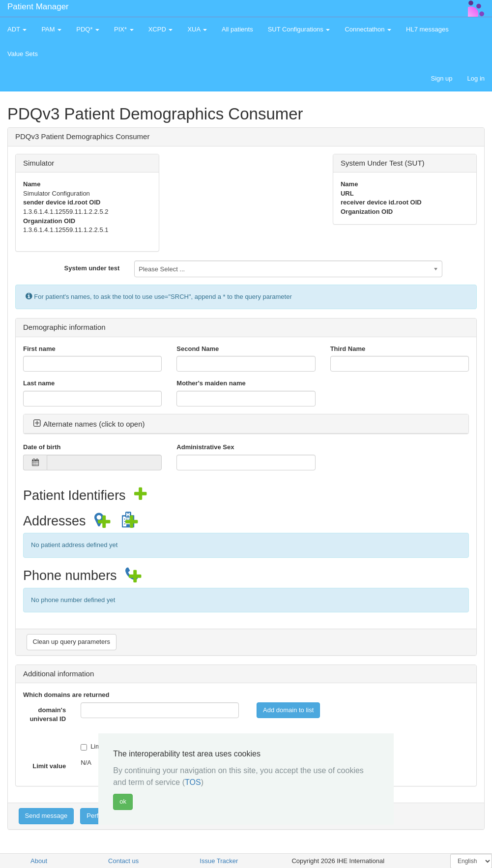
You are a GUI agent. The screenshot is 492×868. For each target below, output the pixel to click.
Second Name (198, 349)
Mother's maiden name (211, 383)
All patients (237, 29)
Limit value (49, 766)
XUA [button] (197, 29)
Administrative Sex (205, 447)
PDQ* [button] (88, 29)
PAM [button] (51, 29)
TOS (193, 782)
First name (39, 349)
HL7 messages (427, 29)
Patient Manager (38, 7)
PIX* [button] (124, 29)
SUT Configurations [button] (299, 29)
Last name (39, 383)
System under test (92, 268)
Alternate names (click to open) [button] (89, 424)
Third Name (348, 349)
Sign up (441, 78)
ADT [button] (17, 29)
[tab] (246, 424)
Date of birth (42, 447)
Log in (476, 78)
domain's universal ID (48, 715)
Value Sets (23, 54)
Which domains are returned (66, 695)
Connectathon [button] (368, 29)
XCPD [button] (161, 29)
